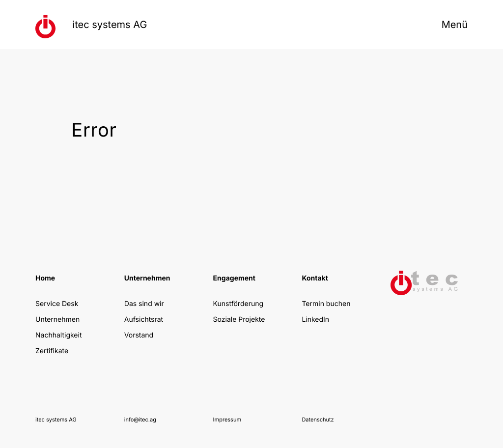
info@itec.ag (140, 420)
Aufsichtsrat (144, 320)
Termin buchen (326, 304)
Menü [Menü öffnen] (455, 25)
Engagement (234, 278)
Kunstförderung (238, 304)
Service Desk (57, 304)
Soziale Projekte (239, 320)
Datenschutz (318, 420)
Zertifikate (52, 351)
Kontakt (315, 278)
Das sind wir (144, 304)
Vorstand (139, 335)
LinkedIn (315, 320)
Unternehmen (57, 320)
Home (45, 278)
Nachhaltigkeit (58, 335)
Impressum (227, 420)
